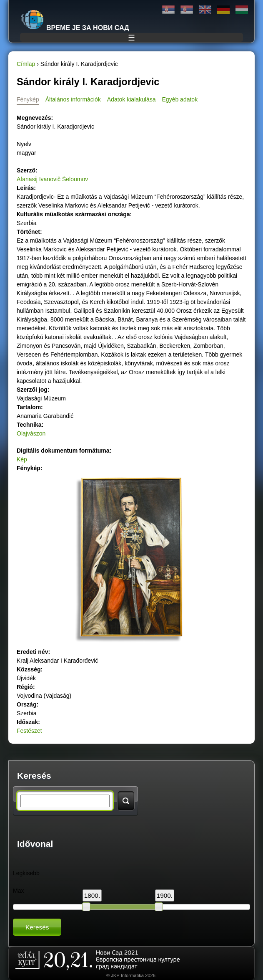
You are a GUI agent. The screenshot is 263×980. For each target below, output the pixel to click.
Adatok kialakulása (131, 99)
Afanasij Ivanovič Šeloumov (52, 179)
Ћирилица (168, 10)
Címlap (26, 64)
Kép (22, 459)
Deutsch (223, 10)
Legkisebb (26, 873)
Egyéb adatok (180, 99)
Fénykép (28, 99)
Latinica (187, 10)
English (205, 10)
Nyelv (24, 144)
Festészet (29, 731)
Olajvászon (31, 433)
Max (18, 891)
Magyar (242, 10)
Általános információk (73, 99)
